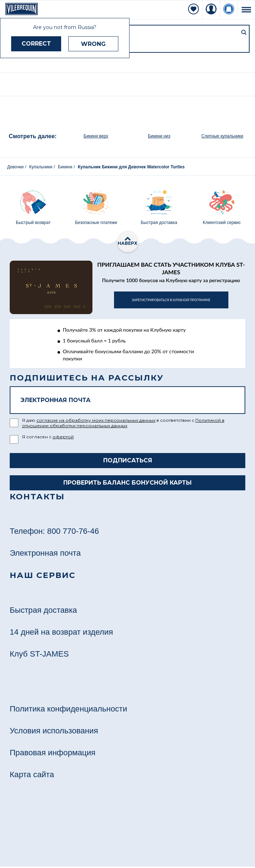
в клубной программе (171, 300)
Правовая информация (53, 753)
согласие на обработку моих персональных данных (96, 420)
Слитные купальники (222, 136)
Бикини (65, 167)
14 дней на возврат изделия (61, 632)
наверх (127, 241)
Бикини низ (159, 136)
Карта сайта (32, 774)
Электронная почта (45, 553)
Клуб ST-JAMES (39, 654)
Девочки (15, 167)
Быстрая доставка (43, 610)
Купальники (41, 167)
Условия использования (54, 731)
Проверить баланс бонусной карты (127, 483)
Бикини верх (96, 136)
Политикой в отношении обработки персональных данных (123, 423)
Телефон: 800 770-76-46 (54, 531)
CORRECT (36, 44)
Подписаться (128, 460)
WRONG (93, 44)
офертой (63, 437)
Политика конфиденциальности (69, 709)
